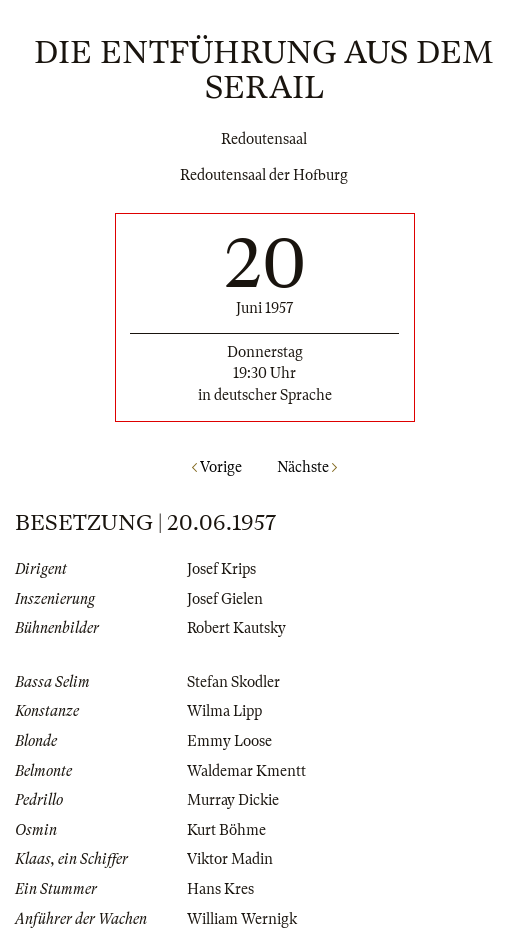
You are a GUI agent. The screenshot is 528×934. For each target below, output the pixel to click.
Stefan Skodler (233, 682)
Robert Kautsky (236, 628)
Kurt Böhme (226, 830)
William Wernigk (242, 919)
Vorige (217, 467)
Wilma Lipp (224, 711)
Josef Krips (221, 569)
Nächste (307, 467)
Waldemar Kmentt (246, 771)
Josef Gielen (225, 599)
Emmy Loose (229, 741)
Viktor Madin (230, 859)
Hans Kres (220, 889)
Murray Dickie (233, 800)
